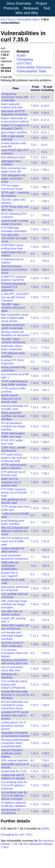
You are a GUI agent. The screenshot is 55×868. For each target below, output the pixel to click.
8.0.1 (44, 152)
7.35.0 (45, 785)
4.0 (32, 362)
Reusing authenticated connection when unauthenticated (15, 743)
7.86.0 (45, 208)
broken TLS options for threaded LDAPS (15, 127)
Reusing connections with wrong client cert (14, 662)
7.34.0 (34, 247)
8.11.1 (45, 132)
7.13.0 (34, 187)
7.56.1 (45, 473)
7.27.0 (34, 326)
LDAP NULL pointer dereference (13, 449)
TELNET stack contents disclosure (13, 341)
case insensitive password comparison (15, 557)
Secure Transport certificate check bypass (12, 753)
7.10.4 (34, 318)
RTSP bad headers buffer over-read (13, 435)
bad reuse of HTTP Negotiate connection (14, 113)
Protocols (11, 8)
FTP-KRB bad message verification (14, 229)
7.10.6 (34, 113)
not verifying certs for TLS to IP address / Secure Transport (14, 796)
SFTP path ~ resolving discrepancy (15, 194)
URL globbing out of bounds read (14, 501)
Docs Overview (19, 3)
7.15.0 (34, 508)
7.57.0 (45, 466)
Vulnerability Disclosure (34, 67)
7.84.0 (45, 222)
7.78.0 (45, 278)
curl (3, 19)
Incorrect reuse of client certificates (12, 644)
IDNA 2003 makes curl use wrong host (15, 627)
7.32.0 (34, 138)
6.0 (32, 466)
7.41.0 (45, 726)
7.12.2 (34, 595)
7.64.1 (45, 390)
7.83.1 (45, 229)
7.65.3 (45, 383)
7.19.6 (34, 644)
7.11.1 (34, 636)
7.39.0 (45, 753)
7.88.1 (45, 170)
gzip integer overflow (14, 132)
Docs (11, 19)
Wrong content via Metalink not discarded (15, 334)
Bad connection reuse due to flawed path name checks (15, 318)
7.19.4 (34, 383)
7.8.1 (34, 566)
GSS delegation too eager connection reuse (13, 178)
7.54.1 (45, 501)
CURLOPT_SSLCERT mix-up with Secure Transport (15, 297)
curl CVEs (24, 63)
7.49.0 (45, 676)
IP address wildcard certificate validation (14, 804)
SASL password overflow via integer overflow (13, 416)
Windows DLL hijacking (10, 676)
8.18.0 (45, 97)
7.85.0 (45, 215)
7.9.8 (34, 163)
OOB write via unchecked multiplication (10, 566)
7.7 (32, 97)
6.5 (32, 515)
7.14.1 (34, 407)
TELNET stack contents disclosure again (13, 308)
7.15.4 (34, 426)
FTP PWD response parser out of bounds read (14, 492)
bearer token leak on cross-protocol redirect (15, 120)
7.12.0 (34, 157)
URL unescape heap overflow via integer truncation (14, 604)
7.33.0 (34, 106)
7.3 (32, 581)
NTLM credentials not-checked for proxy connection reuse (15, 705)
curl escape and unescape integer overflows (12, 636)
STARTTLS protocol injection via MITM (14, 278)
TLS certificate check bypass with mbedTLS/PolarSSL (14, 684)
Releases (31, 8)
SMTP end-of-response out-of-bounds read (11, 399)
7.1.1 (34, 348)
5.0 (32, 653)
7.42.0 (45, 715)
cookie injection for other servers (13, 550)
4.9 (32, 222)
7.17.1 (34, 766)
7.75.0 (45, 348)
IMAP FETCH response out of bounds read (11, 482)
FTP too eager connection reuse (12, 187)
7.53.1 (45, 515)
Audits (21, 55)
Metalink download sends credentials (13, 327)
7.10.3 (34, 804)
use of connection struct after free (12, 669)
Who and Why (27, 13)
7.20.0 (34, 278)
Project (41, 3)
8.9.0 (44, 138)
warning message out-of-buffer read (15, 407)
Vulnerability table (27, 19)
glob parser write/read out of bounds (15, 588)
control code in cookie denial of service (15, 222)
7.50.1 (45, 644)
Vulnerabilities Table (31, 71)
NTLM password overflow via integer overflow (13, 426)
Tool (47, 8)
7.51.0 (45, 522)
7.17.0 (34, 127)
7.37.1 (45, 771)
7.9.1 (34, 145)
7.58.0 (45, 442)
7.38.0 (45, 766)
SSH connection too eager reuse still (14, 170)
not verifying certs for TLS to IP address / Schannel (14, 785)
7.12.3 (34, 458)
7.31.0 (34, 726)
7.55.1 (45, 492)
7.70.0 (45, 376)
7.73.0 (45, 355)
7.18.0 (34, 194)
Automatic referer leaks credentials (12, 348)
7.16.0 (34, 208)
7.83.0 (45, 238)
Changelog (25, 59)
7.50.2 (45, 636)
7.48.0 (45, 684)
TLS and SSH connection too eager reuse (14, 238)
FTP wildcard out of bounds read (13, 473)
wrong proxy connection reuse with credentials (15, 97)
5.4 (32, 522)
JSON (45, 829)
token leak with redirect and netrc (12, 106)
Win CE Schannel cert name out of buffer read (15, 541)
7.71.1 (45, 369)
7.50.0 (45, 653)
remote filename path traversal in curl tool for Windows (15, 695)
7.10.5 (34, 132)
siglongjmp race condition (11, 163)
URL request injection (14, 760)
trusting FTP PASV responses (13, 362)
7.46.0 (45, 695)
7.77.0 (45, 297)
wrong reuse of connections (10, 811)
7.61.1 (45, 407)
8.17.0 (45, 120)
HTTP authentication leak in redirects (14, 466)
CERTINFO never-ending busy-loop (13, 247)
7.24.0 (34, 604)
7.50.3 (45, 550)
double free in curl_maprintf (10, 574)
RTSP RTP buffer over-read (12, 442)
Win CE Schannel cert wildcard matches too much (15, 531)
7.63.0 (45, 399)
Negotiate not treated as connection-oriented (15, 734)
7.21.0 (34, 355)
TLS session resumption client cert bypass (14, 653)
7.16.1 (34, 170)
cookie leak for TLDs (14, 771)
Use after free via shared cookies (12, 613)
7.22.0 (34, 178)
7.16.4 (34, 229)
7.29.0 (34, 369)
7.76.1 (45, 341)
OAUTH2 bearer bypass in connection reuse (14, 270)
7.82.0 (45, 254)
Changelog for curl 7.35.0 (17, 835)
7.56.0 (45, 482)
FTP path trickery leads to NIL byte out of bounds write (14, 458)
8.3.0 (44, 145)
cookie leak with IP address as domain (13, 777)
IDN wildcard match (13, 157)
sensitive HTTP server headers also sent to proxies (15, 715)
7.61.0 (45, 426)
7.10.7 (34, 613)
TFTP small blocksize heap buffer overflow (14, 383)
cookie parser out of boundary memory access (14, 726)
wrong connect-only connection (13, 369)
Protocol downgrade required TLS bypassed (14, 287)
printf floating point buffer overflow (13, 522)
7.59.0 (45, 435)
